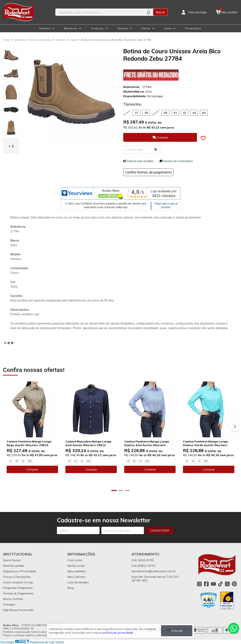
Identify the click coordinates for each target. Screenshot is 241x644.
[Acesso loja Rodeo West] (194, 12)
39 (156, 113)
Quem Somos (12, 560)
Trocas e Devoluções (17, 577)
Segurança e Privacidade (20, 571)
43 (194, 113)
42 (185, 113)
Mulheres (71, 28)
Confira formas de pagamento (148, 172)
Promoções (193, 28)
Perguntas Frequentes (18, 588)
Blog (70, 588)
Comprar (32, 469)
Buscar (160, 12)
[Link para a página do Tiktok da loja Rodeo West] (220, 584)
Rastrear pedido (14, 566)
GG (30, 461)
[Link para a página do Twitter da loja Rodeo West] (227, 584)
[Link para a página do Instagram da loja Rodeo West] (199, 584)
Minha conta (76, 566)
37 (137, 113)
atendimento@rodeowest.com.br (153, 571)
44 (204, 113)
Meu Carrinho (76, 577)
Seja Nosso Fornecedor (18, 610)
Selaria (123, 28)
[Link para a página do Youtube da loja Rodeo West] (213, 584)
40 (165, 113)
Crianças (97, 28)
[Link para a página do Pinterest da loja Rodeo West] (234, 584)
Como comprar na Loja (18, 582)
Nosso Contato (13, 599)
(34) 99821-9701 (143, 566)
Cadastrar (160, 530)
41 (175, 113)
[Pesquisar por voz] (148, 12)
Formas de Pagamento (18, 593)
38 (146, 113)
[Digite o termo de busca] (100, 12)
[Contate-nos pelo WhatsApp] (234, 628)
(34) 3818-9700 (143, 560)
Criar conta (75, 560)
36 (127, 113)
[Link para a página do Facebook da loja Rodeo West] (206, 584)
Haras (146, 28)
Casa (168, 28)
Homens (45, 28)
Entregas (9, 604)
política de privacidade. (118, 633)
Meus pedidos (77, 571)
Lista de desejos (78, 582)
